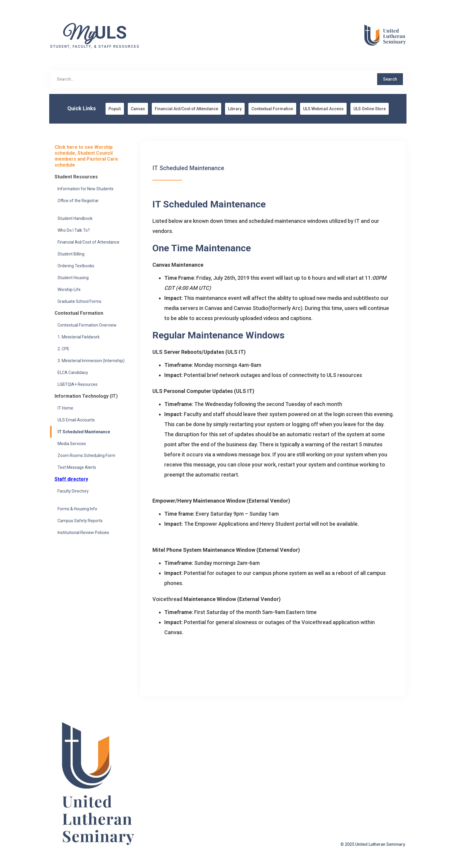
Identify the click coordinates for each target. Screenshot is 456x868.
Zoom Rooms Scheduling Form (86, 455)
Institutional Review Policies (83, 533)
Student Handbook (75, 218)
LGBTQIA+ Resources (78, 384)
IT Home (65, 408)
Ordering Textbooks (76, 266)
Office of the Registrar (78, 201)
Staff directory (71, 479)
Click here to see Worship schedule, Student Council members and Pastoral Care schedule (86, 156)
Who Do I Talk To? (74, 230)
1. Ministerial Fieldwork (79, 337)
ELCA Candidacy (73, 373)
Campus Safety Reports (80, 521)
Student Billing (71, 254)
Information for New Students (86, 189)
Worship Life (69, 290)
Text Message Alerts (77, 467)
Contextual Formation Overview (87, 325)
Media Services (72, 444)
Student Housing (73, 278)
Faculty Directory (73, 491)
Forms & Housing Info (77, 509)
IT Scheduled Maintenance (84, 432)
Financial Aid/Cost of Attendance (89, 242)
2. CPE (63, 349)
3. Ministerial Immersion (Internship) (91, 361)
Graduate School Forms (79, 301)
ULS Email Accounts (76, 420)
